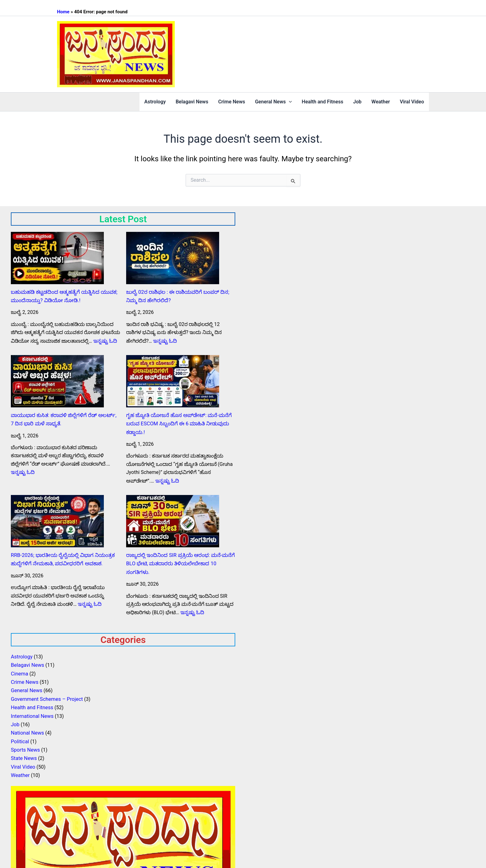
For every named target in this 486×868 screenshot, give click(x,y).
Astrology (155, 102)
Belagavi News (192, 102)
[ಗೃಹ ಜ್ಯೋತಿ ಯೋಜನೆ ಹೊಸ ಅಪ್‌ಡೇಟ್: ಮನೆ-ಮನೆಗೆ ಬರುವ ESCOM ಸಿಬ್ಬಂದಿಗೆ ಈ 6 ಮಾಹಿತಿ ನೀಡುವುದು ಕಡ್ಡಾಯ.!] (173, 380)
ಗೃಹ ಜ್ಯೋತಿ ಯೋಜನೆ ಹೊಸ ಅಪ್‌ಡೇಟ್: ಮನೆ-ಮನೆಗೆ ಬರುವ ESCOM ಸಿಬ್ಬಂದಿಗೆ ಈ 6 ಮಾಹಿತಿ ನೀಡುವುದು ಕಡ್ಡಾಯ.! (177, 422)
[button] (289, 102)
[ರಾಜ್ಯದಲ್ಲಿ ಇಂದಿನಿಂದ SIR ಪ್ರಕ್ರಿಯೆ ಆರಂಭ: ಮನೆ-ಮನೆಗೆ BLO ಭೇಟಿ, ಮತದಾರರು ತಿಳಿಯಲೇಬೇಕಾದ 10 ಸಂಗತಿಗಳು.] (173, 519)
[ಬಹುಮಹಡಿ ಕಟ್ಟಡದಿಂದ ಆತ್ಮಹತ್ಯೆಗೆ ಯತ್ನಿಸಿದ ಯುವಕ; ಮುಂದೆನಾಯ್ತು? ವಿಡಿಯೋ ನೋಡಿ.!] (57, 258)
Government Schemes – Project (46, 694)
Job (357, 102)
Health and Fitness (323, 102)
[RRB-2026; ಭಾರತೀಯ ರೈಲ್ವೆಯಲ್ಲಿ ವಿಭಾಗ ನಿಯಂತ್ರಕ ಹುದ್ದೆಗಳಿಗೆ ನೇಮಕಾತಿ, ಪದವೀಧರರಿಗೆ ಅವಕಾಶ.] (57, 519)
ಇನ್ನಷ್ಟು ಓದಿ (105, 340)
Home (63, 12)
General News (274, 102)
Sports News (25, 743)
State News (23, 751)
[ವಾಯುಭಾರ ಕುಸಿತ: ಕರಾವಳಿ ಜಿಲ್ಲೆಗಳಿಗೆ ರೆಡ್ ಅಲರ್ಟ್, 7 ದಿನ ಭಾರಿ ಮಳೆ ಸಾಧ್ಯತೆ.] (57, 380)
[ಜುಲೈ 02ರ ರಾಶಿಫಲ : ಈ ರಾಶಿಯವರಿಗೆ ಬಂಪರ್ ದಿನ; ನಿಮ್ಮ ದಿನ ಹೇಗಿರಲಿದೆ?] (173, 258)
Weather (381, 102)
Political (20, 735)
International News (32, 710)
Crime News (232, 102)
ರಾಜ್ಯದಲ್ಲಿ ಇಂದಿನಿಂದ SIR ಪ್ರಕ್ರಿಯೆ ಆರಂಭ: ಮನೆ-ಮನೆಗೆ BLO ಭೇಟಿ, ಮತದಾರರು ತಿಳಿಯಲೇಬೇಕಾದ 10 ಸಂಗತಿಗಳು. (179, 561)
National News (27, 726)
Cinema (19, 669)
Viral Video (412, 102)
